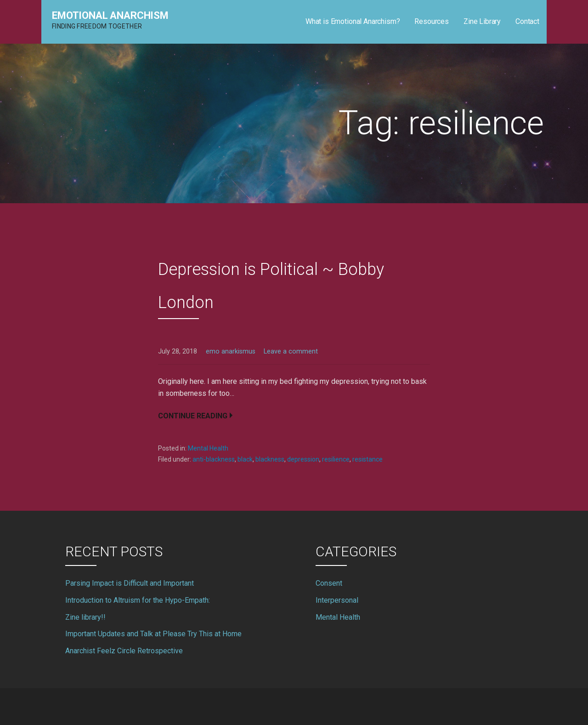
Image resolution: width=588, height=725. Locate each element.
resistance (367, 459)
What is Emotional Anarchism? (353, 21)
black (245, 459)
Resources (432, 21)
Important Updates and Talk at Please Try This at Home (153, 634)
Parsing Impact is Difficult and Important (130, 583)
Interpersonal (337, 600)
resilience (336, 459)
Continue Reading (193, 416)
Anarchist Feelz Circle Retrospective (124, 651)
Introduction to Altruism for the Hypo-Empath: (138, 600)
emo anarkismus (231, 351)
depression (303, 459)
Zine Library (482, 21)
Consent (329, 583)
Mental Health (208, 448)
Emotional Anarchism (110, 15)
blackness (270, 459)
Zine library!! (85, 617)
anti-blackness (214, 459)
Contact (527, 21)
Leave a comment (291, 351)
